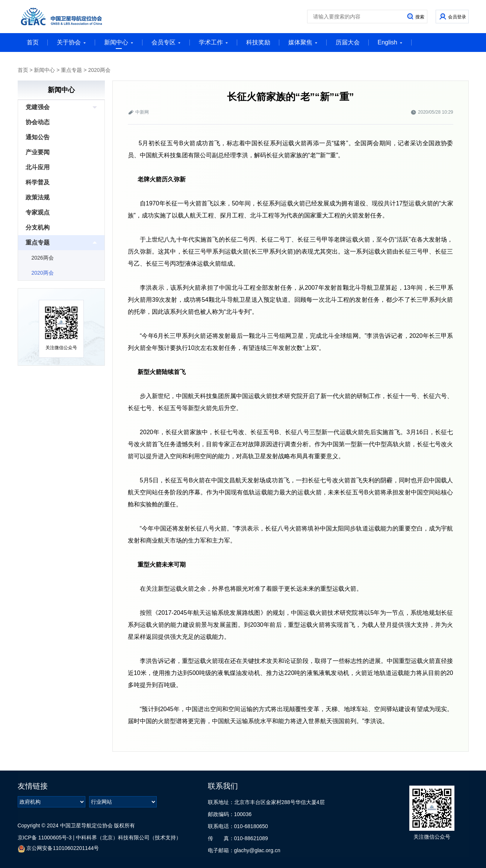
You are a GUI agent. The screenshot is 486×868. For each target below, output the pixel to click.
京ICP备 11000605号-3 (45, 838)
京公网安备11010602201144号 (58, 849)
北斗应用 (38, 167)
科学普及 (38, 182)
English (390, 42)
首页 (33, 42)
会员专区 (166, 42)
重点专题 (71, 70)
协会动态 (38, 122)
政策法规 (38, 197)
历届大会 (348, 42)
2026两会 (43, 258)
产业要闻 (38, 152)
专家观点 (38, 212)
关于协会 (71, 42)
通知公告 (38, 137)
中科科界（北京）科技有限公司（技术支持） (129, 838)
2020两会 (99, 70)
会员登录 (457, 17)
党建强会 (38, 107)
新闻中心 (119, 44)
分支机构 (38, 227)
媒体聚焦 (303, 42)
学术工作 (213, 42)
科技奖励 (258, 42)
